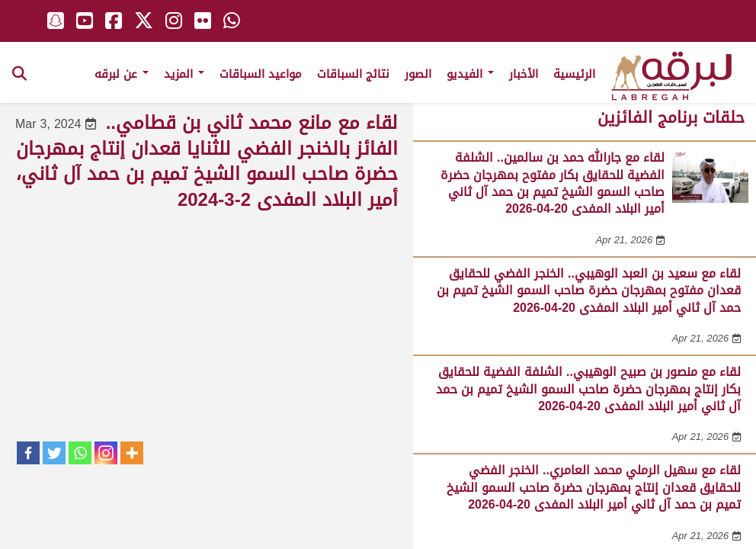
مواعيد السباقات (261, 74)
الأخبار (524, 74)
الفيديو (470, 74)
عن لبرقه (122, 74)
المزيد (184, 74)
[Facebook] (28, 453)
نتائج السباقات (353, 74)
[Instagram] (106, 453)
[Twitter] (54, 453)
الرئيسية (574, 74)
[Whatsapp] (80, 453)
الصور (418, 74)
